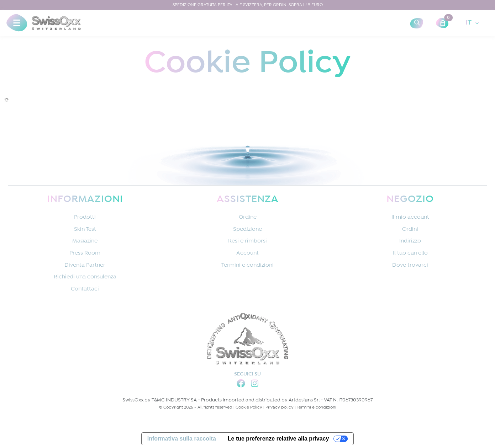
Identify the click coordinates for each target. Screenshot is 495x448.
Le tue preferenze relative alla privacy (278, 439)
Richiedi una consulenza (85, 277)
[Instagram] (255, 385)
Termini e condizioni (247, 265)
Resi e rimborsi (247, 241)
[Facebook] (241, 385)
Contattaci (85, 289)
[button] (17, 23)
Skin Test (85, 230)
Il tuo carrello (410, 253)
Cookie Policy (249, 407)
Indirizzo (410, 241)
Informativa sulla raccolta (182, 439)
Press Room (85, 253)
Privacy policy (280, 407)
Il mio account (410, 217)
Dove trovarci (410, 265)
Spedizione (247, 230)
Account (247, 253)
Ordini (410, 230)
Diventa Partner (85, 265)
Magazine (85, 241)
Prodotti (85, 217)
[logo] (56, 23)
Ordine (248, 217)
